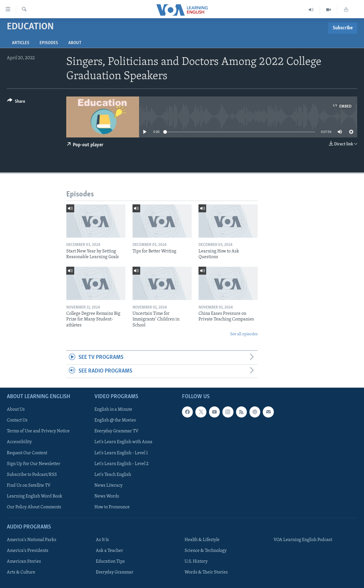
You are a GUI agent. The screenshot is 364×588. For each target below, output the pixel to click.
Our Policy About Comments (34, 507)
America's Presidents (28, 551)
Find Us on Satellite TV (29, 486)
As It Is (102, 540)
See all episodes (244, 334)
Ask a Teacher (109, 551)
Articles (21, 43)
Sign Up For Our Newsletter (34, 464)
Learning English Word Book (35, 496)
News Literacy (108, 486)
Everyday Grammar (115, 572)
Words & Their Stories (206, 572)
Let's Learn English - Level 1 (121, 453)
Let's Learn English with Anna (123, 442)
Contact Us (17, 420)
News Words (107, 496)
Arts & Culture (21, 572)
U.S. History (196, 562)
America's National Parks (32, 540)
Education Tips (110, 562)
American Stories (24, 562)
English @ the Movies (115, 420)
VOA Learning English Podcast (303, 540)
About (75, 43)
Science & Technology (206, 551)
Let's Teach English (113, 475)
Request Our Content (27, 453)
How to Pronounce (112, 507)
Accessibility (19, 442)
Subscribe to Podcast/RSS (32, 475)
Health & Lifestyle (202, 540)
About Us (16, 410)
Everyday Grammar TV (116, 431)
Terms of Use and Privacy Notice (38, 431)
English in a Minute (113, 410)
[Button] (16, 102)
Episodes (49, 43)
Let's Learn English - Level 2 (121, 464)
